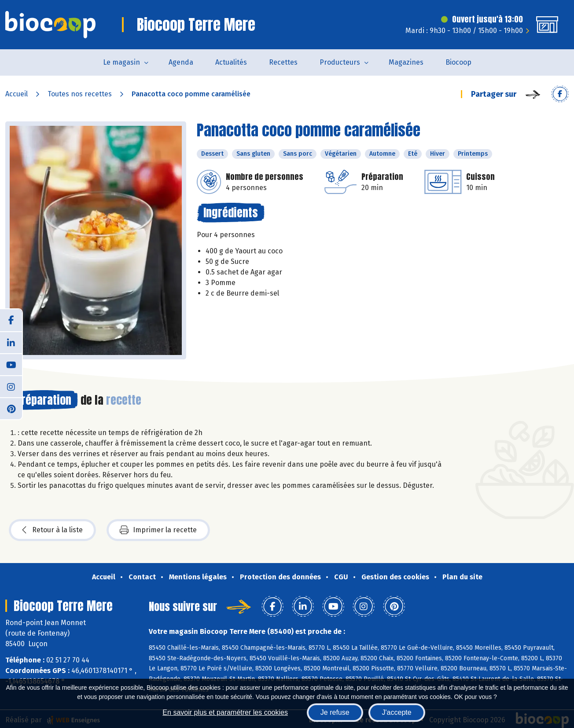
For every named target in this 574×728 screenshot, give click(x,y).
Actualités (231, 62)
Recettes (283, 62)
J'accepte (397, 712)
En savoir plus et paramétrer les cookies (225, 712)
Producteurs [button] (340, 62)
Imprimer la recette (158, 530)
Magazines (406, 62)
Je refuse (335, 712)
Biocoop (458, 62)
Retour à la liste (52, 530)
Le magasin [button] (121, 62)
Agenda (181, 62)
